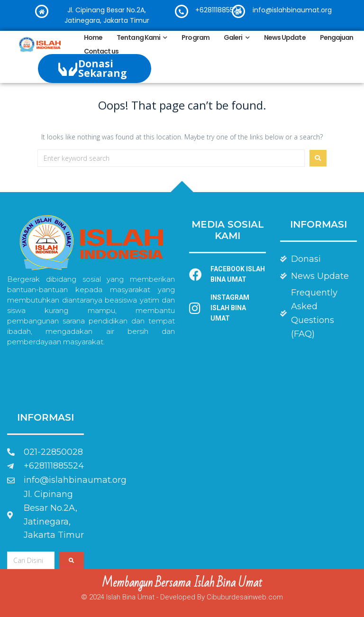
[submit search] (72, 560)
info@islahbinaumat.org (292, 10)
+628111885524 (219, 10)
